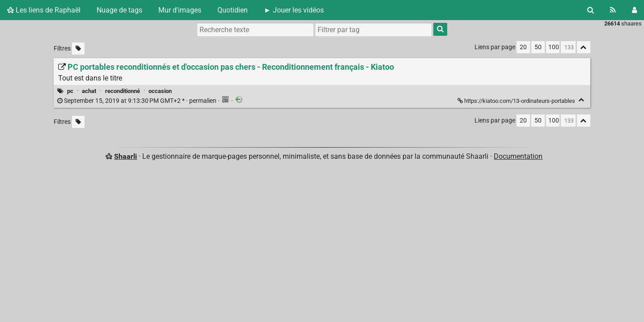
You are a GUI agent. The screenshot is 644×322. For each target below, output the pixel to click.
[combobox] (373, 30)
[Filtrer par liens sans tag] (78, 49)
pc (70, 91)
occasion (160, 91)
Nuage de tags (119, 10)
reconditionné (123, 91)
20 (523, 47)
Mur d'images (180, 10)
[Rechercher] (591, 10)
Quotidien (233, 10)
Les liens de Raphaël (44, 10)
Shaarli (125, 156)
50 (538, 47)
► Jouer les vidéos (294, 10)
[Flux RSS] (613, 10)
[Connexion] (634, 10)
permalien (138, 101)
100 (554, 47)
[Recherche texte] (255, 30)
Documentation (518, 156)
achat (89, 91)
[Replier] (582, 100)
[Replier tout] (584, 47)
